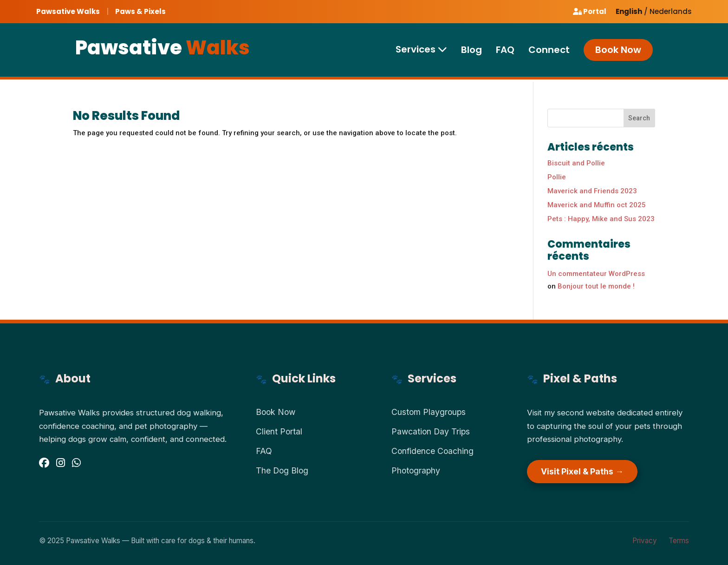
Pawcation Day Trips (431, 431)
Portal (590, 11)
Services (421, 50)
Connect (549, 50)
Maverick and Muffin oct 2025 (597, 205)
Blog (471, 50)
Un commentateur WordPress (596, 274)
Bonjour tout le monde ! (596, 286)
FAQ (505, 50)
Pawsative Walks (68, 11)
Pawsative (162, 48)
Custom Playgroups (429, 412)
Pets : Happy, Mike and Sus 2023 (601, 219)
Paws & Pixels (140, 11)
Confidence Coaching (432, 451)
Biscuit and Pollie (576, 163)
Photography (416, 470)
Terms (679, 541)
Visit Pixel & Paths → (582, 471)
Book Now (618, 50)
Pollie (557, 177)
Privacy (645, 541)
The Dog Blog (282, 470)
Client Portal (279, 431)
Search (639, 118)
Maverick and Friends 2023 (592, 191)
